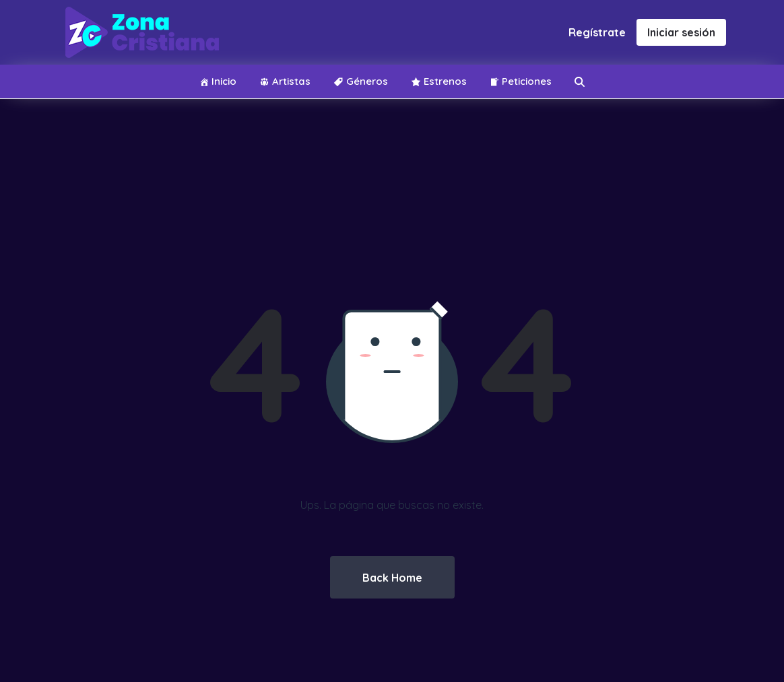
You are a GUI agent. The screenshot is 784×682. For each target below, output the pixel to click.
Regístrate (597, 32)
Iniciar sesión (681, 32)
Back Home (392, 578)
